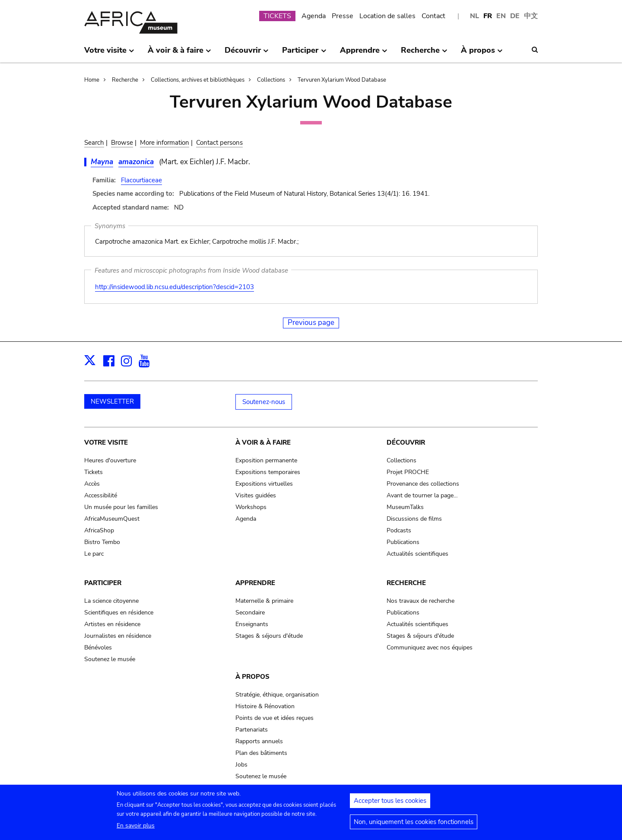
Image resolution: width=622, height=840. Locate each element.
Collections (271, 80)
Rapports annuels (259, 741)
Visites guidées (256, 495)
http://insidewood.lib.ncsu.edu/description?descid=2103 (175, 287)
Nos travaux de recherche (420, 601)
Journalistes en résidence (118, 636)
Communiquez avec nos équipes (430, 647)
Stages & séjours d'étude (269, 636)
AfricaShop (99, 530)
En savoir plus (136, 829)
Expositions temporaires (268, 472)
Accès (92, 484)
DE (515, 16)
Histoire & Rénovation (265, 706)
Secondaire (250, 612)
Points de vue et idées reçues (275, 718)
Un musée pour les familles (121, 507)
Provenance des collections (423, 484)
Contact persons (219, 143)
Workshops (251, 507)
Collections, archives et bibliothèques (198, 80)
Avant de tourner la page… (422, 495)
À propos (252, 677)
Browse (122, 143)
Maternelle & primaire (264, 601)
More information (165, 143)
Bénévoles (98, 647)
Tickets (94, 472)
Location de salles (387, 16)
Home (92, 80)
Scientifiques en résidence (119, 612)
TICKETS (277, 16)
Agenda (314, 16)
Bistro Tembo (102, 542)
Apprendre (255, 583)
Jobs (241, 765)
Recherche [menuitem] (424, 54)
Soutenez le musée (110, 659)
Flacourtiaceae (141, 180)
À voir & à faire (263, 442)
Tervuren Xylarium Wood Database (342, 80)
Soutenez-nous (264, 402)
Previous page (311, 323)
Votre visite (106, 442)
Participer (103, 583)
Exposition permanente (266, 460)
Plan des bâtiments (261, 753)
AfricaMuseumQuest (112, 519)
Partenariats (252, 730)
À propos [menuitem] (482, 54)
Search (94, 143)
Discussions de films (414, 519)
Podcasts (399, 530)
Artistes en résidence (112, 624)
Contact (433, 16)
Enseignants (252, 624)
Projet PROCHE (408, 472)
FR (488, 16)
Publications (403, 542)
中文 (531, 16)
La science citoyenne (111, 601)
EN (501, 16)
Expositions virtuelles (264, 484)
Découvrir (406, 442)
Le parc (94, 554)
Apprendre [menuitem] (364, 54)
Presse (343, 16)
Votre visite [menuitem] (109, 54)
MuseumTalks (405, 507)
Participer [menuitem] (304, 54)
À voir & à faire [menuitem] (179, 54)
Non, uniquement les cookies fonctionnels (414, 825)
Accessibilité (101, 495)
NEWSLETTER (112, 401)
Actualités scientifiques (417, 554)
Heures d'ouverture (110, 460)
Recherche (125, 80)
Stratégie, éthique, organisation (277, 695)
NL (474, 16)
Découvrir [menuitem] (247, 54)
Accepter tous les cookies (390, 804)
